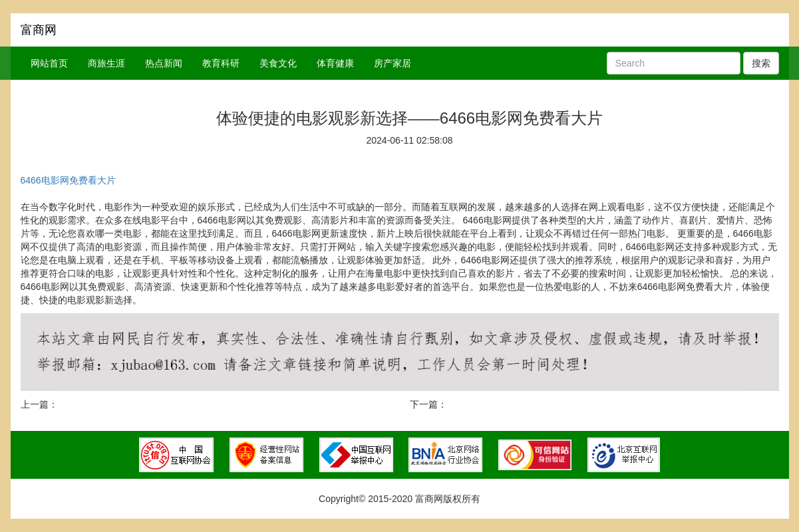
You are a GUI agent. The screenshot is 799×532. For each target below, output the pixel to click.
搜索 (761, 63)
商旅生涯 (106, 63)
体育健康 (335, 63)
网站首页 (49, 63)
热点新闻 (164, 63)
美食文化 (278, 63)
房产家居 (393, 63)
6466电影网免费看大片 (68, 180)
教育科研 (221, 63)
